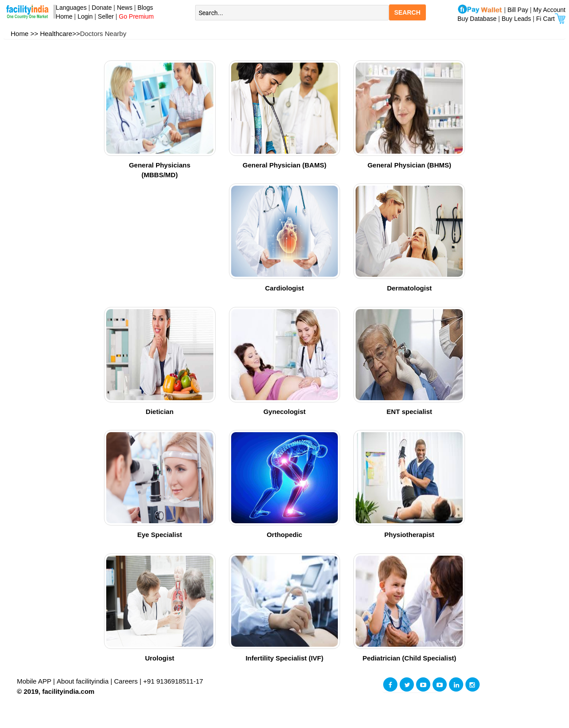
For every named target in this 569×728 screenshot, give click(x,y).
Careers (126, 681)
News (126, 8)
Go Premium (136, 16)
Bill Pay (519, 10)
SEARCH (407, 12)
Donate (102, 8)
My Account (549, 10)
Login (85, 16)
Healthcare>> (60, 34)
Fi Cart (551, 19)
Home (62, 16)
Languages (70, 8)
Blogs (145, 8)
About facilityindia (84, 681)
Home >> (24, 34)
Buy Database (477, 19)
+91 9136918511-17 (173, 681)
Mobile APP (35, 681)
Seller (106, 16)
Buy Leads (516, 19)
